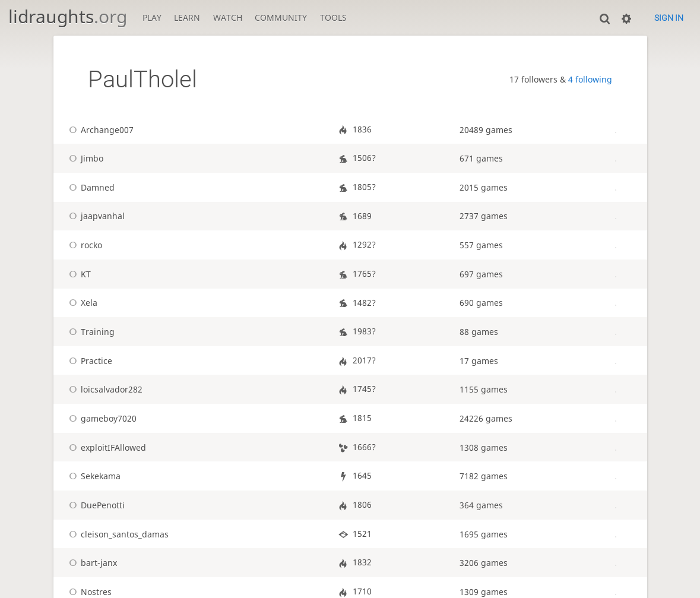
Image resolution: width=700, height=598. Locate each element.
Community (281, 18)
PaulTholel (142, 79)
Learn (187, 18)
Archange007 (99, 130)
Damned (90, 187)
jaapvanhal (95, 216)
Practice (88, 361)
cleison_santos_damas (117, 534)
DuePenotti (95, 505)
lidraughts (68, 16)
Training (90, 332)
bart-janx (91, 563)
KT (78, 274)
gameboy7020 (101, 418)
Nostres (88, 592)
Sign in (669, 18)
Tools (333, 18)
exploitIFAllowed (105, 447)
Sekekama (93, 476)
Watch (228, 18)
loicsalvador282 (104, 389)
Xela (81, 303)
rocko (83, 245)
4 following (590, 79)
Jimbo (84, 158)
